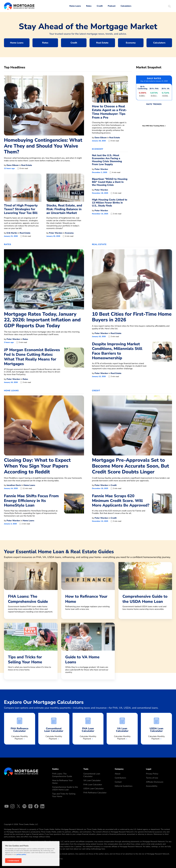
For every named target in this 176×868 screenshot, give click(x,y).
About (118, 774)
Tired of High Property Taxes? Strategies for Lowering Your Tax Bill (21, 209)
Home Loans (75, 6)
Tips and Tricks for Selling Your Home (64, 795)
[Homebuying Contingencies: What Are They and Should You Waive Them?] (44, 105)
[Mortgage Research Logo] (21, 771)
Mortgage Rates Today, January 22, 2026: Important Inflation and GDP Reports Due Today (42, 320)
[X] (18, 807)
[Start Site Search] (169, 7)
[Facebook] (36, 807)
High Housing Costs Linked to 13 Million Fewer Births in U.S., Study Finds (110, 203)
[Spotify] (24, 807)
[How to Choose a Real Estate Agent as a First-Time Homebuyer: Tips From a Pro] (110, 89)
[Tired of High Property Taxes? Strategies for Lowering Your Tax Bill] (23, 188)
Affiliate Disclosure (155, 782)
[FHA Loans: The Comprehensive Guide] (31, 591)
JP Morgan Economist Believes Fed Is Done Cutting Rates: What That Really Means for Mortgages (32, 357)
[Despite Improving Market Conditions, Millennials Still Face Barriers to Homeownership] (162, 360)
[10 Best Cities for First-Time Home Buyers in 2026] (132, 279)
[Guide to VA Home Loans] (88, 651)
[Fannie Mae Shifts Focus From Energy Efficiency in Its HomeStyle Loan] (74, 509)
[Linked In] (42, 807)
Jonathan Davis (14, 485)
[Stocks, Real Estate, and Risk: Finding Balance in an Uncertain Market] (65, 188)
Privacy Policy (152, 774)
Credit (100, 6)
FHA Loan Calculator (93, 785)
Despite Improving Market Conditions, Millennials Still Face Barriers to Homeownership (117, 351)
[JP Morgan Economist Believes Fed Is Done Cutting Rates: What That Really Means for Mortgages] (74, 366)
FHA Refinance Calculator (95, 793)
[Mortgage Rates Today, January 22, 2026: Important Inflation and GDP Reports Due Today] (44, 279)
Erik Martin (12, 233)
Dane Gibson (13, 165)
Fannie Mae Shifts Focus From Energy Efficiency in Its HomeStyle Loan (31, 501)
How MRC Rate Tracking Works (153, 126)
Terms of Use (152, 778)
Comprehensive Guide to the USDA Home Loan (65, 788)
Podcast (112, 6)
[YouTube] (6, 807)
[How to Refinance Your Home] (88, 589)
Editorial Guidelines (124, 786)
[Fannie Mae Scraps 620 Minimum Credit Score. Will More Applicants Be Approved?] (162, 508)
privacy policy (21, 854)
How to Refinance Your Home (62, 782)
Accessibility (152, 786)
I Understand (13, 861)
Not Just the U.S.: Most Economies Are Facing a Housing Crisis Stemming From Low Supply (107, 160)
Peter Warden (56, 233)
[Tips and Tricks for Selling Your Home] (31, 650)
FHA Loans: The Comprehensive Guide (62, 775)
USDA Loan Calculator (94, 789)
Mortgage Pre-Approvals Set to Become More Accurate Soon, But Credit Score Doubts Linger (131, 466)
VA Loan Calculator (92, 780)
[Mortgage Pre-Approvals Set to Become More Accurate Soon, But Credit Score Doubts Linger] (132, 425)
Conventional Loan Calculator (92, 775)
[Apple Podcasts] (30, 807)
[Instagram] (12, 807)
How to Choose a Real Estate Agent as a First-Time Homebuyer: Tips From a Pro (109, 112)
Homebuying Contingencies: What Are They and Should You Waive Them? (43, 146)
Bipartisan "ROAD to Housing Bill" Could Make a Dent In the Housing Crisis (110, 182)
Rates (89, 6)
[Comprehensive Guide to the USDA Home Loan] (145, 589)
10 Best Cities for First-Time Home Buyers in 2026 (132, 317)
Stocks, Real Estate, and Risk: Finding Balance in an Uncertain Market (64, 209)
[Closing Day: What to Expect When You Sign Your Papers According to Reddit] (44, 425)
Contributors (120, 778)
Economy (131, 43)
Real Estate (102, 43)
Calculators (126, 6)
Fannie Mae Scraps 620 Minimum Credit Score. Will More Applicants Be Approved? (121, 501)
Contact (118, 782)
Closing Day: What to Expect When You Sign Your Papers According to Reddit (37, 466)
